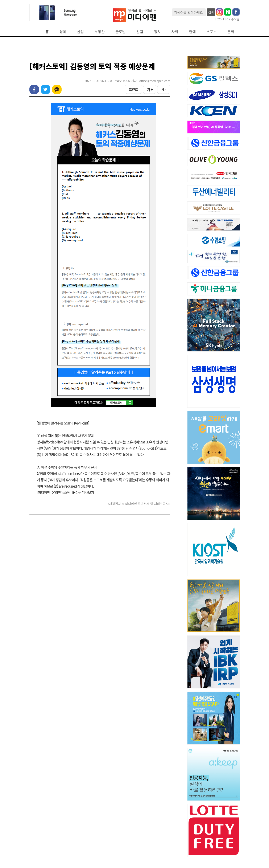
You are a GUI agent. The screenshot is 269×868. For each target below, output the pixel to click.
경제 (63, 32)
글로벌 (121, 32)
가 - (164, 89)
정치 (157, 32)
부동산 (100, 32)
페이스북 (34, 89)
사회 (175, 32)
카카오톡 (57, 89)
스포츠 (212, 32)
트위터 (45, 89)
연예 (192, 32)
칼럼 (140, 32)
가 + (150, 89)
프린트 (133, 89)
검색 (211, 12)
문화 (231, 32)
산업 (80, 32)
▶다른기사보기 (83, 492)
